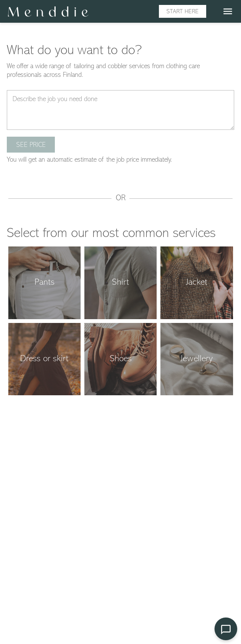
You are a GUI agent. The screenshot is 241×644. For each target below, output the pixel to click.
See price (31, 145)
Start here (183, 12)
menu (228, 11)
